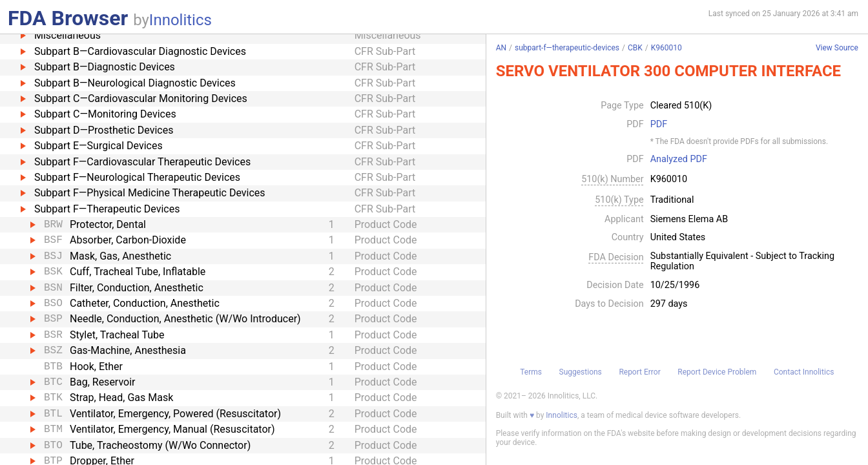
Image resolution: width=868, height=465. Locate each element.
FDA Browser (68, 18)
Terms (531, 372)
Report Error (639, 372)
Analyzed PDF (679, 160)
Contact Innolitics (804, 372)
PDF (659, 125)
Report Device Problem (717, 372)
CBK (635, 48)
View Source (837, 48)
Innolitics (181, 20)
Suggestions (581, 372)
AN (501, 48)
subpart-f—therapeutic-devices (567, 48)
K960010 (666, 48)
